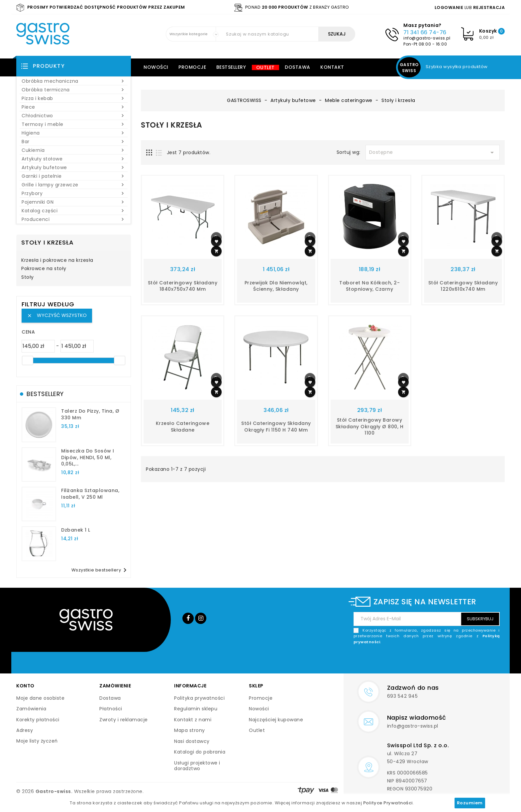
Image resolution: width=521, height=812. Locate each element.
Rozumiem (470, 803)
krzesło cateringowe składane (183, 427)
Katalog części (74, 211)
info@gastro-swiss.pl (427, 38)
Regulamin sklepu (196, 709)
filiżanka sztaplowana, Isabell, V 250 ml (90, 494)
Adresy (25, 730)
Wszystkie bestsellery (100, 570)
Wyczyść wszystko (57, 315)
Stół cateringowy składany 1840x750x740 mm (183, 286)
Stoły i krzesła (48, 242)
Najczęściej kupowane (276, 720)
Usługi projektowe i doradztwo (197, 766)
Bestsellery (231, 67)
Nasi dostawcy (192, 741)
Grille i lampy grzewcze (74, 185)
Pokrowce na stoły (44, 269)
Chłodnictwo (74, 116)
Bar (74, 142)
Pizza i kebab (74, 98)
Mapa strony (190, 730)
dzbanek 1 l (76, 530)
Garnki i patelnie (74, 176)
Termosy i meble (74, 124)
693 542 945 (403, 696)
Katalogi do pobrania (200, 752)
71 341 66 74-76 (425, 32)
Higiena (74, 133)
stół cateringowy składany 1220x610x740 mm (463, 286)
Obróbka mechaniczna (74, 81)
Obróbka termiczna (74, 90)
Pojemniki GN (74, 202)
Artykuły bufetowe (74, 167)
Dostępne (433, 152)
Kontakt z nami (193, 720)
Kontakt (332, 67)
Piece (74, 107)
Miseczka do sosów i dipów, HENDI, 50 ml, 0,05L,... (88, 457)
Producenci (74, 219)
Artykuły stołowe (74, 159)
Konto (25, 686)
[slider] (28, 360)
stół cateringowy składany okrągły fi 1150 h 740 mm (276, 427)
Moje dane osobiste (40, 698)
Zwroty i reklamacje (124, 720)
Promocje (192, 67)
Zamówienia (31, 709)
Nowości (156, 67)
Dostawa (298, 67)
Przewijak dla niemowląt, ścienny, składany (276, 286)
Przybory (74, 193)
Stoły (28, 277)
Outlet (265, 67)
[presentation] (449, 660)
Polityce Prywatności (388, 803)
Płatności (111, 709)
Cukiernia (74, 150)
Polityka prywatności (199, 698)
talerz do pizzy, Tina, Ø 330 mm (90, 414)
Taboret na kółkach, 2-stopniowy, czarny (369, 286)
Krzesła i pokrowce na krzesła (57, 260)
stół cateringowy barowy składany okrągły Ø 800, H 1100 (370, 427)
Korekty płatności (38, 720)
